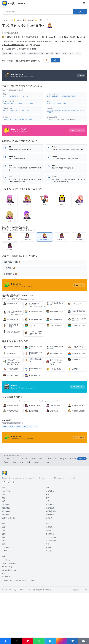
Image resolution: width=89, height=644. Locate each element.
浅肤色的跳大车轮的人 (33, 360)
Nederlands (52, 503)
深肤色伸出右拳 (11, 375)
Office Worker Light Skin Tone (77, 320)
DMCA (5, 617)
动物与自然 (6, 555)
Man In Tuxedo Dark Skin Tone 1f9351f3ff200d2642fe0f (13, 313)
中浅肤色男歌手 (76, 426)
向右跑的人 (9, 353)
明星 (58, 53)
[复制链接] (72, 641)
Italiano (42, 503)
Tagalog (46, 506)
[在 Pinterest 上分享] (28, 641)
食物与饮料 (50, 559)
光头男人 (73, 369)
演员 (71, 53)
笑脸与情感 (6, 552)
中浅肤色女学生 (11, 319)
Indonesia (37, 506)
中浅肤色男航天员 (33, 319)
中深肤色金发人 (54, 369)
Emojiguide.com (7, 20)
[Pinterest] (13, 526)
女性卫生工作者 (54, 326)
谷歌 (4, 575)
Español (15, 503)
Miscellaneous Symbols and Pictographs (62, 119)
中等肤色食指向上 (12, 369)
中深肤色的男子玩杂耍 (55, 348)
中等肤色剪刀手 (54, 353)
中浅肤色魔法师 (32, 375)
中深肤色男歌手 (32, 432)
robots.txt (84, 634)
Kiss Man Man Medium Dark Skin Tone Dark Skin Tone (55, 362)
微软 (4, 581)
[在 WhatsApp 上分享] (39, 641)
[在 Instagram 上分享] (61, 641)
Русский (73, 503)
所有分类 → (50, 562)
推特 (4, 585)
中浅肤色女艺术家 (76, 432)
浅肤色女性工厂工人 (76, 312)
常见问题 (49, 595)
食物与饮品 (6, 559)
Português (63, 503)
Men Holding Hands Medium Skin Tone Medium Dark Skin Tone (12, 362)
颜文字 (48, 591)
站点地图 (76, 634)
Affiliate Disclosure (9, 614)
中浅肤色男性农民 (33, 312)
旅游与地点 (50, 549)
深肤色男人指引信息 (33, 348)
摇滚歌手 (50, 53)
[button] (23, 95)
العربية (22, 506)
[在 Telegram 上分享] (50, 641)
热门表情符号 (51, 585)
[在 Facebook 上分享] (6, 641)
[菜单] (84, 3)
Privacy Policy (7, 611)
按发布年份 (50, 578)
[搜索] (80, 12)
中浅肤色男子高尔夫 (33, 369)
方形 (25, 447)
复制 (55, 60)
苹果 (4, 571)
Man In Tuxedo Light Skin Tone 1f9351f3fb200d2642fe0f (34, 305)
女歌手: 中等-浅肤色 (36, 53)
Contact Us (6, 621)
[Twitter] (9, 526)
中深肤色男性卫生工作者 (12, 326)
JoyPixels (6, 591)
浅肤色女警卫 (10, 304)
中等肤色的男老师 (55, 312)
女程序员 (30, 326)
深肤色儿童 (74, 360)
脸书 (4, 578)
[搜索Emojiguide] (38, 12)
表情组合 (49, 571)
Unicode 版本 (51, 581)
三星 (4, 588)
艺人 (78, 53)
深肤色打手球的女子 (12, 348)
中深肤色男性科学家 (55, 304)
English (6, 503)
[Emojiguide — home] (14, 3)
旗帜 (4, 538)
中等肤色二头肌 (76, 347)
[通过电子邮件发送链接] (83, 641)
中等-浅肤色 (7, 53)
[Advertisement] (44, 397)
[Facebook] (4, 526)
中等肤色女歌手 (11, 426)
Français (33, 503)
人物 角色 (31, 20)
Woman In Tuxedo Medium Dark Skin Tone (33, 333)
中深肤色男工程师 (76, 326)
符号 (4, 545)
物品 (4, 542)
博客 (48, 588)
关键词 (48, 575)
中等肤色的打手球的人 (33, 354)
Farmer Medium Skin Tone (76, 304)
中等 (11, 447)
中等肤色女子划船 (76, 353)
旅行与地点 (6, 549)
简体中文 (82, 503)
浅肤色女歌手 (53, 426)
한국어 (14, 506)
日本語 (6, 506)
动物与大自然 (51, 555)
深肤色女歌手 (53, 432)
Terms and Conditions (10, 607)
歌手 (65, 53)
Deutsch (24, 503)
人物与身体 (20, 20)
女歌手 (23, 53)
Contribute (6, 604)
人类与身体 (50, 535)
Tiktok (4, 595)
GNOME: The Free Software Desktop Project (19, 624)
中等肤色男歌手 (54, 319)
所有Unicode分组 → (9, 562)
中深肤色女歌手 (32, 426)
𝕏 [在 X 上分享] (17, 641)
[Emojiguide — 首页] (4, 517)
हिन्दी (29, 506)
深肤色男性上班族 (12, 332)
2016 (38, 45)
